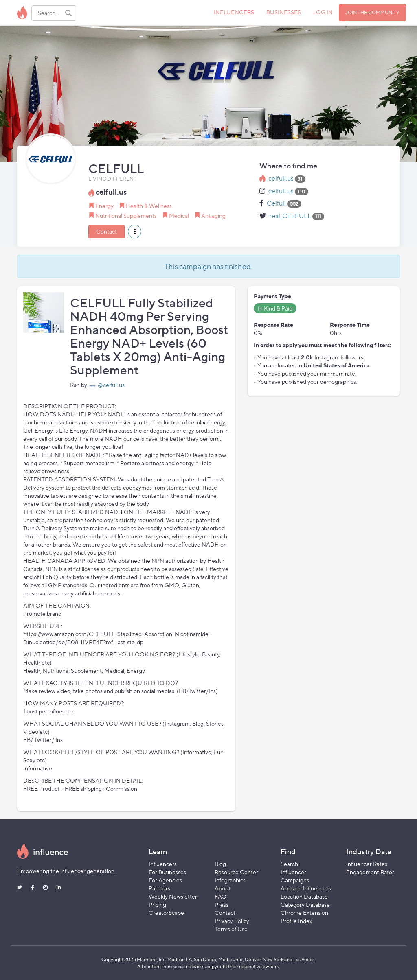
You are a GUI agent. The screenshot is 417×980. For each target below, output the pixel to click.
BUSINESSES (284, 12)
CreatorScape (166, 913)
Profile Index (296, 921)
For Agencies (165, 880)
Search (289, 864)
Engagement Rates (370, 872)
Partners (159, 888)
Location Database (304, 896)
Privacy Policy (232, 921)
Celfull (276, 203)
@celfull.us (111, 385)
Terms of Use (231, 929)
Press (222, 905)
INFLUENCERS (234, 12)
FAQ (221, 896)
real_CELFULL (290, 216)
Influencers (163, 864)
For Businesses (167, 872)
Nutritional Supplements (126, 215)
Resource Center (236, 872)
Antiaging (213, 215)
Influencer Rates (367, 864)
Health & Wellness (149, 206)
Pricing (157, 905)
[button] (135, 232)
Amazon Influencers (306, 888)
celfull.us (281, 178)
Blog (220, 864)
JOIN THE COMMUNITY (372, 12)
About (223, 888)
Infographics (230, 880)
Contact (106, 231)
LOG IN (323, 12)
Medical (179, 215)
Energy (104, 206)
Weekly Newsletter (173, 896)
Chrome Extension (304, 913)
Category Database (305, 905)
